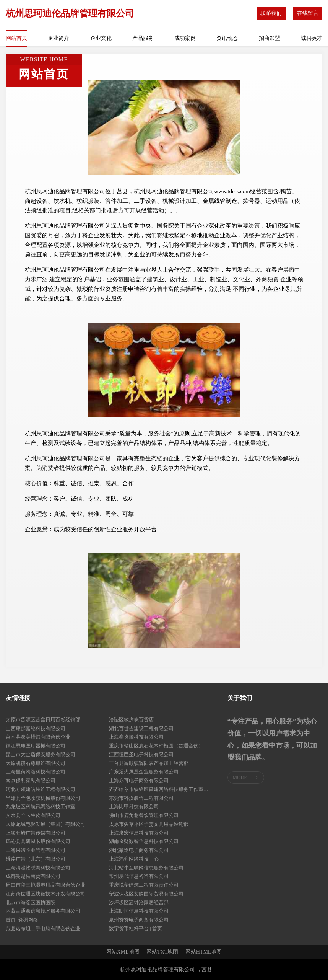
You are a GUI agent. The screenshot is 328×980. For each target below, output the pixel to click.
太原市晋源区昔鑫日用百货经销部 (43, 720)
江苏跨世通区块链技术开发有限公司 (45, 894)
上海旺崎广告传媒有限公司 (36, 833)
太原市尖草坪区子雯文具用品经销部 (149, 824)
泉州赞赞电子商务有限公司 (139, 920)
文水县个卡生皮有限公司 (33, 815)
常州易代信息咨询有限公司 (139, 876)
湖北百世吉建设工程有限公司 (141, 728)
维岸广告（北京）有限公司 (36, 859)
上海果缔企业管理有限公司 (36, 850)
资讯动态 (227, 38)
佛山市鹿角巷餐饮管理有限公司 (144, 815)
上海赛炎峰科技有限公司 (136, 737)
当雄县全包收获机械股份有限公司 (43, 798)
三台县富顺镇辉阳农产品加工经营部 (149, 763)
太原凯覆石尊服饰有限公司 (36, 763)
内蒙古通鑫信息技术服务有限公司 (43, 911)
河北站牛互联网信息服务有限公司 (146, 868)
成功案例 (185, 38)
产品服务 (143, 38)
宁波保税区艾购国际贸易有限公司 (146, 894)
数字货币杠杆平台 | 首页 (136, 929)
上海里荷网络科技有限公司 (36, 772)
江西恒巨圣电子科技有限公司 (141, 754)
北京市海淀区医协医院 (31, 903)
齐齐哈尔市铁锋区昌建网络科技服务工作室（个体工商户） (161, 789)
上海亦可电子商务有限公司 (139, 780)
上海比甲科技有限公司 (134, 806)
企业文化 (101, 38)
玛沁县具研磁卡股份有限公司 (38, 841)
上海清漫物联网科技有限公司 (38, 868)
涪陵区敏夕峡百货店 (131, 720)
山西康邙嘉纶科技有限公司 (36, 728)
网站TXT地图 (162, 952)
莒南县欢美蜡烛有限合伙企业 (38, 737)
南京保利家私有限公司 (31, 780)
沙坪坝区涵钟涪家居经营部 (139, 903)
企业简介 (58, 38)
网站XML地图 (123, 952)
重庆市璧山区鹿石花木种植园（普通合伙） (156, 746)
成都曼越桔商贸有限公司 (33, 876)
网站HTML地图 (204, 952)
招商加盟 (270, 38)
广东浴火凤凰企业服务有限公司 (144, 772)
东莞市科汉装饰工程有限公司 (141, 798)
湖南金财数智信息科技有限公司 (144, 841)
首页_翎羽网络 (22, 920)
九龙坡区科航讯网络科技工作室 (41, 806)
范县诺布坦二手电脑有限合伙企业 (43, 929)
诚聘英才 (312, 38)
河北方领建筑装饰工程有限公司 (41, 789)
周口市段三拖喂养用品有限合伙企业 (45, 885)
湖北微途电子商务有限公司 (139, 850)
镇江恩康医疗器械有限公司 (36, 746)
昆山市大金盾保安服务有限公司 (41, 754)
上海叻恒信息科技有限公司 (139, 911)
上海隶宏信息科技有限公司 (139, 833)
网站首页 (16, 38)
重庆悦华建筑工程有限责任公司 (144, 885)
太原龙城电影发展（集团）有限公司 (45, 824)
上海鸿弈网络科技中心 (134, 859)
